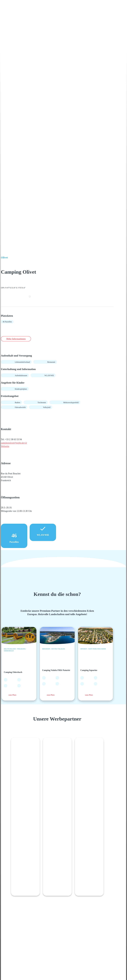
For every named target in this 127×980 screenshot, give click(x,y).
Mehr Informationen (19, 339)
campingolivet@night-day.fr (14, 443)
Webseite (5, 446)
